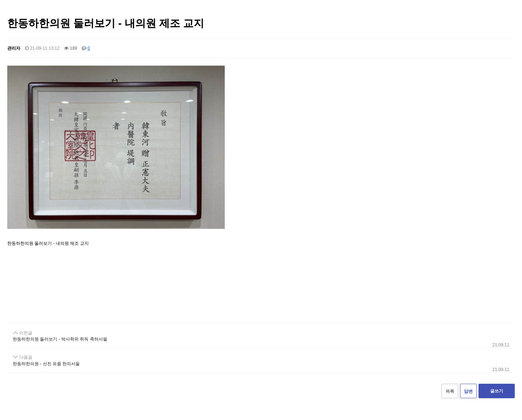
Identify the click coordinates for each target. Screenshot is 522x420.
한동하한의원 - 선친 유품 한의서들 (46, 364)
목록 (450, 391)
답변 (468, 391)
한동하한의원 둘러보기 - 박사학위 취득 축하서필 (60, 339)
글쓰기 (497, 391)
